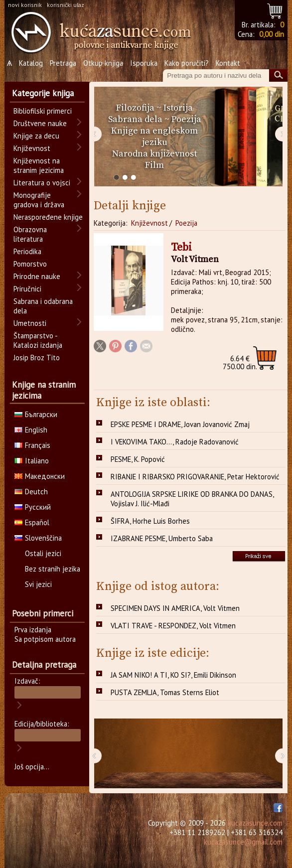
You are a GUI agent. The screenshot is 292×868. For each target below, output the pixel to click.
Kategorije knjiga (43, 93)
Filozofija (135, 108)
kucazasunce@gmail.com (243, 842)
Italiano (32, 461)
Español (32, 522)
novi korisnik (25, 5)
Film (154, 165)
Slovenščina (38, 538)
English (31, 430)
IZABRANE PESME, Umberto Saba (162, 538)
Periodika (27, 251)
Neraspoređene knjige (48, 217)
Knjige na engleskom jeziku (154, 137)
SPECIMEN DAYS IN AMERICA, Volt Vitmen (175, 608)
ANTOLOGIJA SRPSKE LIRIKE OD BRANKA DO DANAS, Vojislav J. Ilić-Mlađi (192, 499)
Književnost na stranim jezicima (39, 165)
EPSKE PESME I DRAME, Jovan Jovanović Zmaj (180, 424)
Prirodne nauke (37, 276)
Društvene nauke (40, 123)
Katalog (31, 63)
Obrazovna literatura (30, 234)
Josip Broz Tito (37, 358)
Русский (33, 507)
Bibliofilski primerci (43, 111)
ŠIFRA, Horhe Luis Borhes (150, 521)
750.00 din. (240, 362)
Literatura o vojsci (42, 183)
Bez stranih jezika (53, 569)
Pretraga (63, 63)
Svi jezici (38, 584)
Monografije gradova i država (39, 200)
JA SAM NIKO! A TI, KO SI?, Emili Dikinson (173, 675)
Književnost (149, 223)
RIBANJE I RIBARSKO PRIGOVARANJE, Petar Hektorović (195, 477)
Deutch (31, 492)
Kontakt (228, 63)
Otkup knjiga (103, 63)
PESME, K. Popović (138, 459)
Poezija (186, 119)
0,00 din (272, 34)
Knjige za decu (36, 136)
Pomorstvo (30, 264)
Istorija (178, 108)
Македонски (40, 476)
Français (32, 445)
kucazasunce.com (255, 823)
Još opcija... (32, 767)
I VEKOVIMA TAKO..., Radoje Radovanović (175, 442)
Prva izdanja (33, 630)
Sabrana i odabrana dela (43, 306)
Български (36, 414)
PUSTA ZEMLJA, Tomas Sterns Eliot (165, 692)
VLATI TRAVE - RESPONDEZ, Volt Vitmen (173, 626)
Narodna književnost (154, 154)
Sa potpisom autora (45, 639)
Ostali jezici (43, 553)
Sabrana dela (135, 119)
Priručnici (27, 289)
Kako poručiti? (187, 63)
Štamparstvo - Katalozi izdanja (38, 340)
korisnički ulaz (66, 5)
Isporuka (144, 63)
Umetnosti (30, 323)
